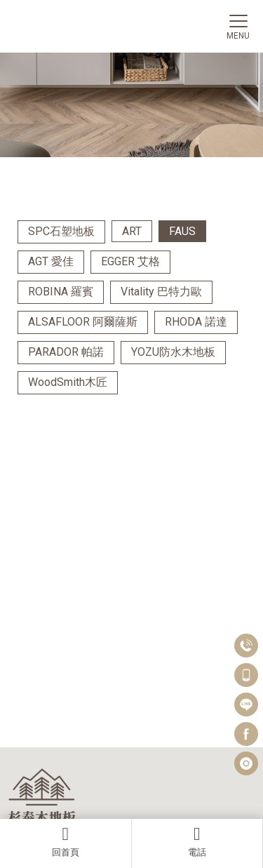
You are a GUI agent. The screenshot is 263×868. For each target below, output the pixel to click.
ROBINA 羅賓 (61, 292)
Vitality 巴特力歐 (161, 292)
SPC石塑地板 (61, 231)
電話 (197, 841)
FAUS (182, 231)
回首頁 (66, 841)
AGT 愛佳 (51, 261)
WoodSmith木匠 (68, 382)
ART (132, 231)
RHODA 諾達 (196, 322)
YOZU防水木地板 (173, 352)
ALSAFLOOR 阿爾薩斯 (83, 322)
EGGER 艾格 (130, 261)
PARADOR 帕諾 (66, 352)
